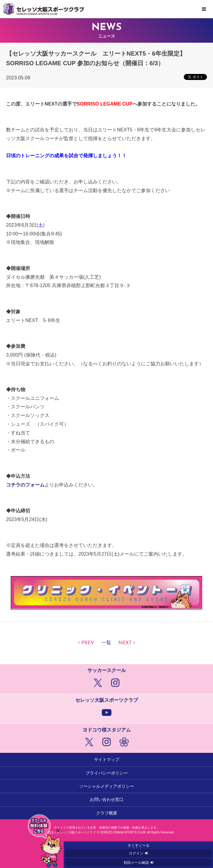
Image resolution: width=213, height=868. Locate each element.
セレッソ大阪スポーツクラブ (107, 9)
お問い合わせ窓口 (107, 799)
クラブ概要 (107, 813)
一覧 (106, 643)
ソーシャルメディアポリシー (107, 786)
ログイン (136, 853)
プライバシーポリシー (107, 773)
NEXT (125, 643)
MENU (204, 9)
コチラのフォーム (25, 485)
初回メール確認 (136, 863)
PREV (88, 643)
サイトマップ (107, 759)
